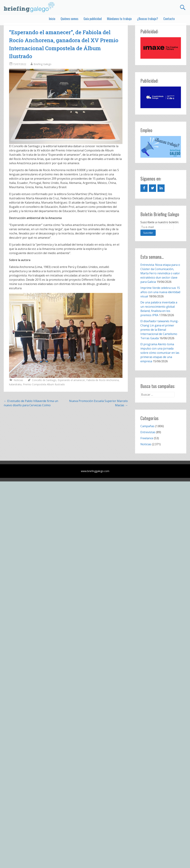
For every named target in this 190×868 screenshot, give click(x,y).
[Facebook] (144, 188)
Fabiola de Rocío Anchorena (103, 380)
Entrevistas (148, 432)
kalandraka (15, 384)
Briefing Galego (42, 64)
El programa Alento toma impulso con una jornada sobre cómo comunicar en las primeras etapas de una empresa (160, 353)
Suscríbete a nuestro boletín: (160, 222)
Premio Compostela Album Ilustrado (44, 384)
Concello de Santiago (44, 380)
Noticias (18, 380)
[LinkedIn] (161, 188)
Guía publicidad (93, 19)
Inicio (52, 19)
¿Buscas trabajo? (148, 19)
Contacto (169, 19)
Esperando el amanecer (71, 380)
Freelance (147, 438)
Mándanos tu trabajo (119, 19)
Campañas (147, 426)
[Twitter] (152, 188)
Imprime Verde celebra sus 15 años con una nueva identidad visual (160, 292)
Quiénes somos (69, 19)
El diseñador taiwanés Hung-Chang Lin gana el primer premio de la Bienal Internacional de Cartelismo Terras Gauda (160, 330)
